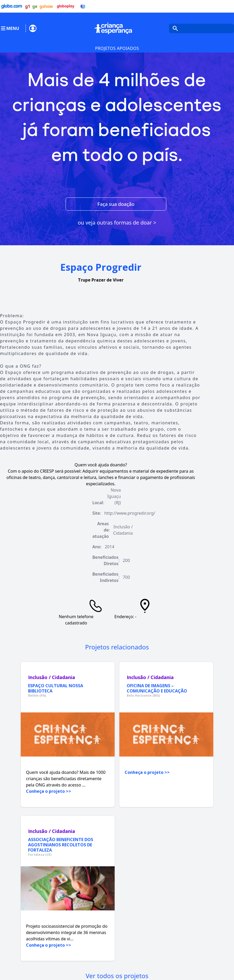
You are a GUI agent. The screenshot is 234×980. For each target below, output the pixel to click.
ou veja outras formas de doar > (117, 223)
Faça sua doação (116, 204)
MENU (10, 28)
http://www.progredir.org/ (130, 513)
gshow (46, 6)
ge (35, 6)
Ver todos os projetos (117, 976)
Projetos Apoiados (117, 48)
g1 (28, 6)
